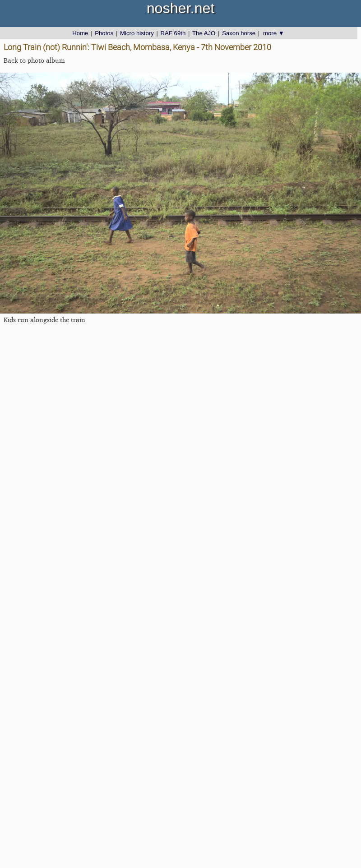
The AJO (204, 33)
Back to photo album (34, 60)
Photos (104, 33)
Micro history (137, 33)
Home (80, 33)
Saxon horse (239, 33)
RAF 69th (173, 33)
